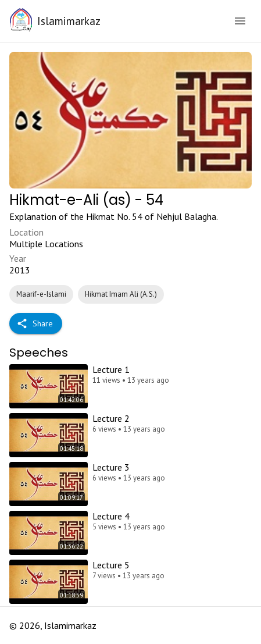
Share (36, 324)
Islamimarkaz (69, 21)
